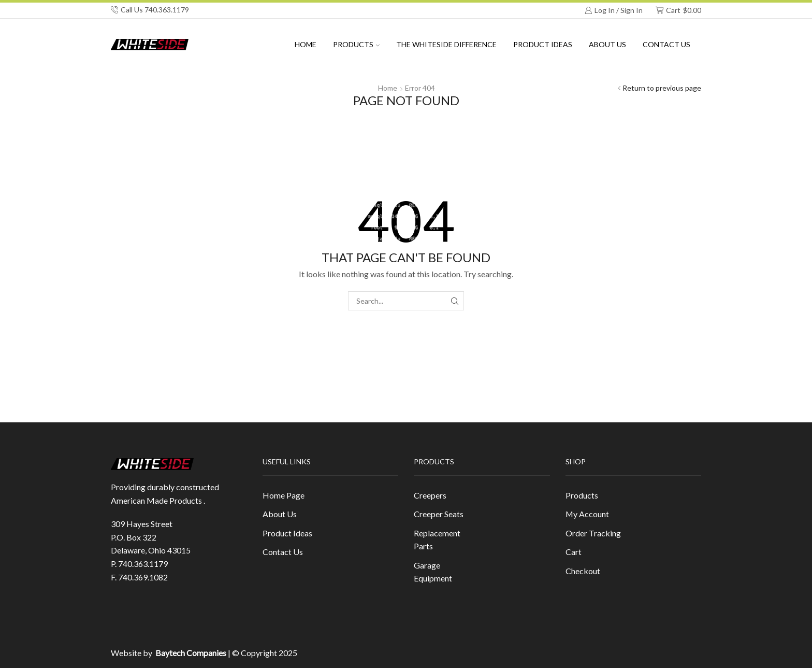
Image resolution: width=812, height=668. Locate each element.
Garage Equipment (433, 572)
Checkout (583, 571)
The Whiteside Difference (446, 44)
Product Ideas (543, 44)
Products (356, 44)
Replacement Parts (437, 540)
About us (607, 44)
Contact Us (666, 44)
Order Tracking (593, 533)
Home (306, 44)
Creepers (430, 495)
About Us (280, 514)
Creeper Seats (439, 514)
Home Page (284, 495)
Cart (574, 552)
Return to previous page (662, 88)
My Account (587, 514)
